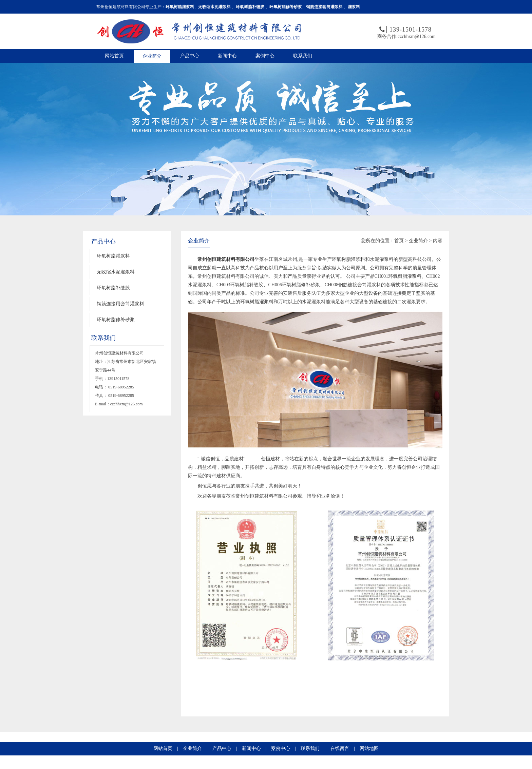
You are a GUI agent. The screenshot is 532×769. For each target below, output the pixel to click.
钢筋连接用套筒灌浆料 (120, 304)
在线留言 (340, 748)
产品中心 (190, 56)
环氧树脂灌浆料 (113, 256)
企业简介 (152, 56)
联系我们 (303, 56)
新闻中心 (227, 56)
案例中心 (265, 56)
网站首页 (114, 56)
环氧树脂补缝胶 (113, 288)
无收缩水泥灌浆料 (116, 272)
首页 (399, 241)
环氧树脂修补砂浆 (116, 320)
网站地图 (369, 748)
